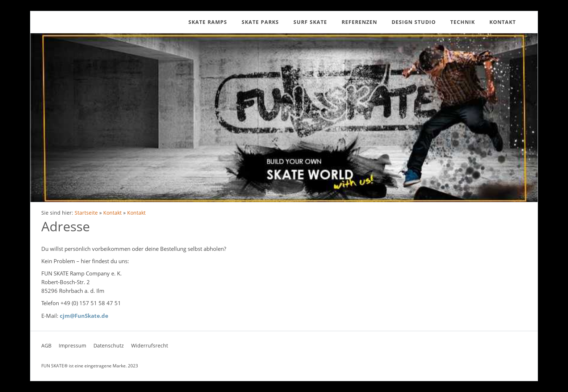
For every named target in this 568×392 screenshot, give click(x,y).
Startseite (86, 213)
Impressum (72, 345)
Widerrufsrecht (150, 345)
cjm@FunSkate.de (84, 316)
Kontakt (112, 213)
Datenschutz (109, 345)
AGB (46, 345)
